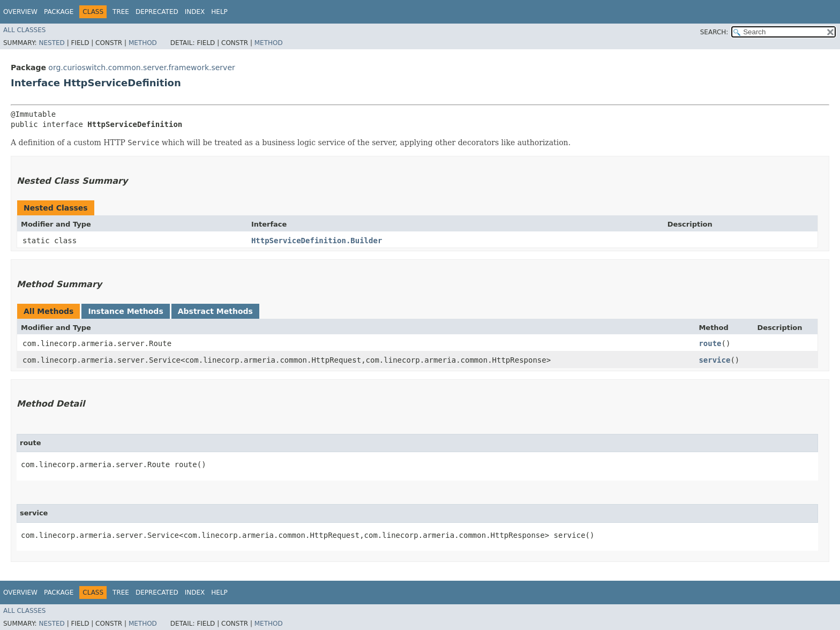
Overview (20, 12)
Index (195, 12)
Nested (51, 43)
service (714, 360)
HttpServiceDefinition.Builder (317, 241)
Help (219, 12)
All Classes (24, 30)
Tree (121, 12)
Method (143, 43)
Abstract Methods (215, 311)
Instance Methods (125, 311)
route (710, 343)
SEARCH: (714, 32)
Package (59, 12)
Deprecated (157, 12)
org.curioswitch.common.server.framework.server (141, 67)
